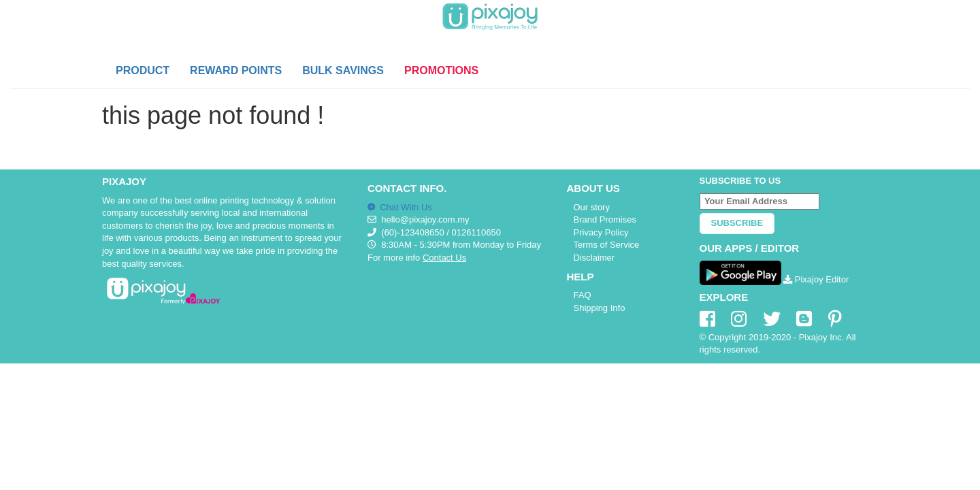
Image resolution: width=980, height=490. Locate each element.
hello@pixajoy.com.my (425, 219)
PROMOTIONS (441, 70)
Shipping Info (600, 308)
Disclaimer (594, 258)
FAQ (583, 295)
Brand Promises (605, 219)
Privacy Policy (601, 232)
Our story (592, 207)
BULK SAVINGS (343, 70)
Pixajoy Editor (816, 279)
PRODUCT (143, 70)
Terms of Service (607, 245)
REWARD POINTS (236, 70)
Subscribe (737, 223)
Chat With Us (400, 207)
